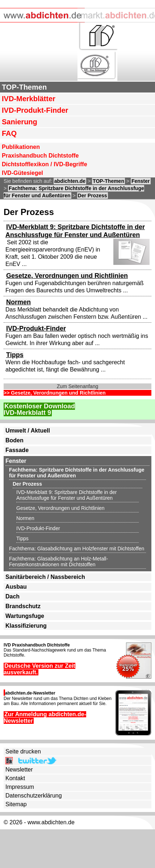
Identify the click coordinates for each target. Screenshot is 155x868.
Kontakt (15, 778)
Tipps (15, 355)
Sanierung (20, 122)
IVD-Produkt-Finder (35, 110)
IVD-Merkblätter (29, 99)
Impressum (20, 787)
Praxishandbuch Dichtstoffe (40, 156)
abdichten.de (70, 181)
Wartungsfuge (25, 616)
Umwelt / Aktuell (28, 431)
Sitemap (16, 804)
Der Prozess (93, 195)
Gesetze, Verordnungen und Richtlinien (67, 276)
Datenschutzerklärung (34, 796)
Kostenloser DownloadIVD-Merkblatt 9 (39, 409)
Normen (18, 302)
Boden (14, 440)
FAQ (9, 133)
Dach (12, 596)
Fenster (141, 181)
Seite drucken (23, 751)
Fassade (17, 450)
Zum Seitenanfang (77, 386)
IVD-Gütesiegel (22, 173)
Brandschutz (23, 606)
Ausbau (16, 587)
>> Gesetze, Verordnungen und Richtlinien (55, 393)
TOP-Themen (24, 87)
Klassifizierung (26, 626)
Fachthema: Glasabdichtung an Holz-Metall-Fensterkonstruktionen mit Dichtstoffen (58, 562)
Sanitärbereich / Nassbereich (45, 577)
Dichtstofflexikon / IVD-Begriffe (45, 164)
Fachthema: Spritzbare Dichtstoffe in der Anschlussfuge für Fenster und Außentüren (77, 473)
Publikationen (21, 147)
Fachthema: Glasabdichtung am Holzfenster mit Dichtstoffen (77, 549)
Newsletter (19, 770)
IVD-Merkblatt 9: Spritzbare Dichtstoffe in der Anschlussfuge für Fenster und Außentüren (67, 495)
